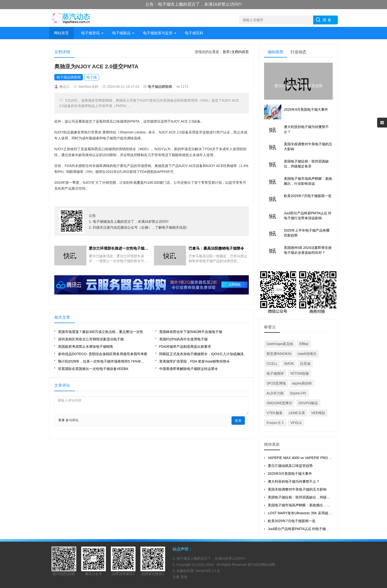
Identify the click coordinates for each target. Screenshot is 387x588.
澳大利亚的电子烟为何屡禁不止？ (294, 481)
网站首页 (61, 33)
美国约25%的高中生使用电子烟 (183, 339)
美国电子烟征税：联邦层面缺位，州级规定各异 (304, 497)
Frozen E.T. (275, 423)
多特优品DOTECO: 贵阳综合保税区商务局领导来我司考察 (103, 354)
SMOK (289, 364)
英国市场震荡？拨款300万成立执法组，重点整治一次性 (101, 332)
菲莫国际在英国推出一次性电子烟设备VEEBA (93, 369)
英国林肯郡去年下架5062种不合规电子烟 (191, 332)
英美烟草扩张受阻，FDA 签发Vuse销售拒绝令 (195, 361)
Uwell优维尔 (307, 354)
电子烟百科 (194, 33)
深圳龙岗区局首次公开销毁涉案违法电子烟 (91, 339)
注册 (176, 577)
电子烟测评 (275, 373)
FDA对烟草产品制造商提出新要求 (185, 347)
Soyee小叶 (298, 393)
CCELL (272, 364)
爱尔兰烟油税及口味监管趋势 (290, 466)
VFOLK (296, 423)
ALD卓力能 (275, 393)
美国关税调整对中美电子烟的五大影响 (297, 489)
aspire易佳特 (302, 383)
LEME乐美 (297, 413)
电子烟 (92, 77)
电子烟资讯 (90, 33)
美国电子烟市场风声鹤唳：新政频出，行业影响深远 (308, 505)
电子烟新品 (121, 33)
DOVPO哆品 (308, 403)
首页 (226, 52)
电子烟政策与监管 (158, 33)
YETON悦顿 (299, 373)
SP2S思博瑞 (276, 383)
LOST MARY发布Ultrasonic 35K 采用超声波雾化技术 (308, 513)
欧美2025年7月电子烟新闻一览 (292, 521)
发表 (238, 421)
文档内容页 (240, 52)
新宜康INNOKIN (279, 354)
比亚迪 (305, 364)
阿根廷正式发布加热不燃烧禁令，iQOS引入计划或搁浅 (201, 354)
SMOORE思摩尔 (279, 403)
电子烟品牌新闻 (69, 77)
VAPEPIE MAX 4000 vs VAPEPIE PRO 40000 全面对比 (310, 458)
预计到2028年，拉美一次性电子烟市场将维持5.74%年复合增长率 (103, 361)
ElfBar (304, 344)
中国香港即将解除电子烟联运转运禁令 (189, 369)
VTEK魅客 (275, 413)
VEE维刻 (318, 413)
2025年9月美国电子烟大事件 (290, 474)
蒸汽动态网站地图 (261, 565)
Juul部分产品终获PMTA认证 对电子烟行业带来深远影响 (311, 529)
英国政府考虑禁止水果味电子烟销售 (86, 347)
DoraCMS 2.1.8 (207, 571)
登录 (61, 420)
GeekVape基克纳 (280, 344)
